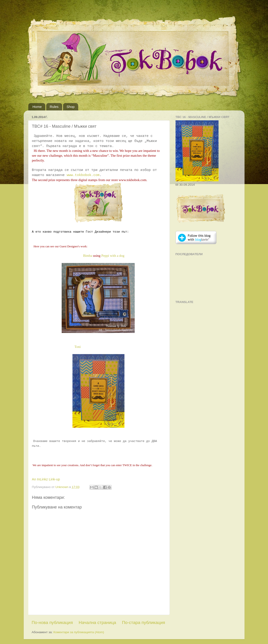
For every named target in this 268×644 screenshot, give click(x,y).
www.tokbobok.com (83, 175)
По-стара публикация (143, 622)
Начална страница (97, 622)
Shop (71, 107)
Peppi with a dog (113, 256)
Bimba (88, 256)
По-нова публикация (52, 622)
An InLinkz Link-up (46, 479)
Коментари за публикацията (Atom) (79, 632)
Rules (54, 107)
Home (37, 107)
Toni (78, 347)
